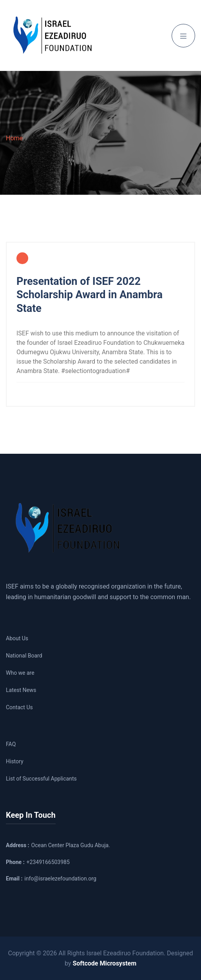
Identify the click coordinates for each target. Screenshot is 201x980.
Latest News (21, 690)
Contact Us (19, 707)
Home (14, 138)
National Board (24, 656)
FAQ (11, 744)
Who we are (20, 673)
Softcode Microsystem (104, 963)
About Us (17, 638)
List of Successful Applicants (41, 779)
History (15, 761)
